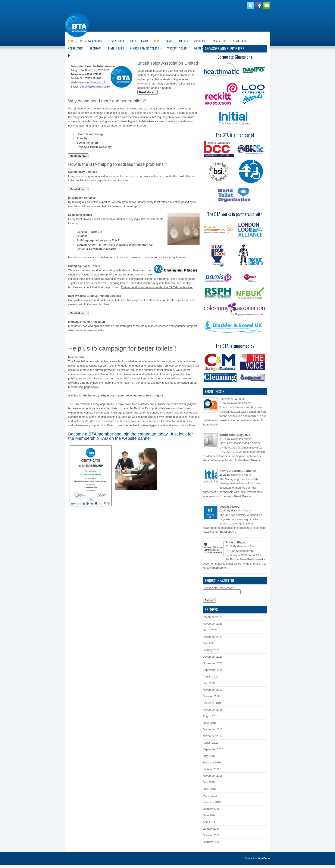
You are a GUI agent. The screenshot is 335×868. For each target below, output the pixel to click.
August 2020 (211, 676)
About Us (202, 40)
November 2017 (213, 736)
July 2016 (209, 756)
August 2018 (211, 716)
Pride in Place (235, 542)
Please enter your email (218, 588)
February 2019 (212, 703)
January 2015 (211, 809)
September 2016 (213, 749)
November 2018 (213, 710)
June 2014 (209, 815)
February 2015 (212, 802)
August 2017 (211, 743)
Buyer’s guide (116, 48)
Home (71, 41)
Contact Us (220, 41)
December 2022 (213, 637)
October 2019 (211, 696)
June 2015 (209, 789)
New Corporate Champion (238, 471)
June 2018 (209, 723)
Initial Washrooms (91, 41)
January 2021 (211, 650)
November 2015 (213, 776)
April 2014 (209, 822)
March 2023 (210, 630)
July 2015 (209, 782)
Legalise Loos (116, 41)
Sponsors (96, 48)
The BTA (183, 41)
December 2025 (213, 617)
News (169, 41)
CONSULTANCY (76, 48)
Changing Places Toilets (147, 47)
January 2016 (211, 769)
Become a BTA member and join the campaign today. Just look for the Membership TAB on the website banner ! (131, 436)
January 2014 (211, 829)
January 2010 (211, 842)
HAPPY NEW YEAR (233, 399)
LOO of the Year (139, 41)
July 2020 (209, 683)
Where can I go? (205, 47)
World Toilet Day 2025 (235, 435)
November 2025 (213, 624)
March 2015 (210, 796)
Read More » (211, 425)
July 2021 (209, 643)
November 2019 (213, 690)
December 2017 (213, 729)
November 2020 (213, 663)
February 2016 (212, 762)
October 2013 (211, 835)
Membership (242, 40)
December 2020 (213, 657)
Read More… (148, 92)
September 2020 (213, 670)
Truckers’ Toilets (177, 48)
